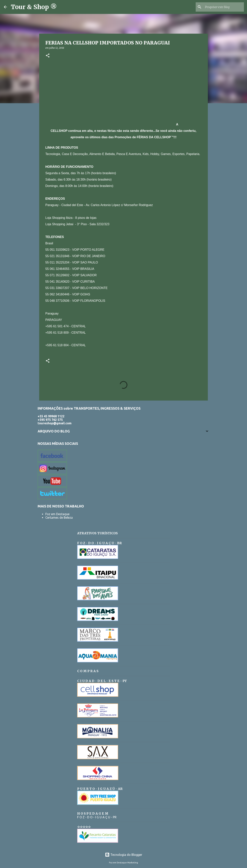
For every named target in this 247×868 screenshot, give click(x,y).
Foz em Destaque (57, 514)
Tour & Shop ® (34, 7)
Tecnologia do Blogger (124, 855)
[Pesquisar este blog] (224, 7)
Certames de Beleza (59, 518)
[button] (48, 56)
